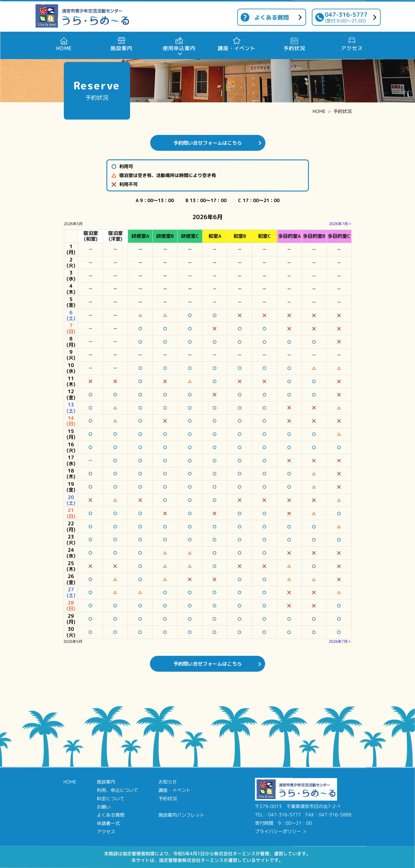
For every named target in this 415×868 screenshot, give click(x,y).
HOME (319, 111)
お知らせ (168, 782)
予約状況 (342, 111)
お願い (104, 807)
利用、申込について (118, 790)
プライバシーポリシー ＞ (281, 831)
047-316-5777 (346, 17)
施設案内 (106, 782)
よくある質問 (272, 17)
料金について (111, 799)
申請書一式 (108, 823)
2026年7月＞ (340, 224)
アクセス (106, 832)
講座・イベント (175, 790)
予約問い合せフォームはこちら (208, 143)
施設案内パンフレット (181, 815)
